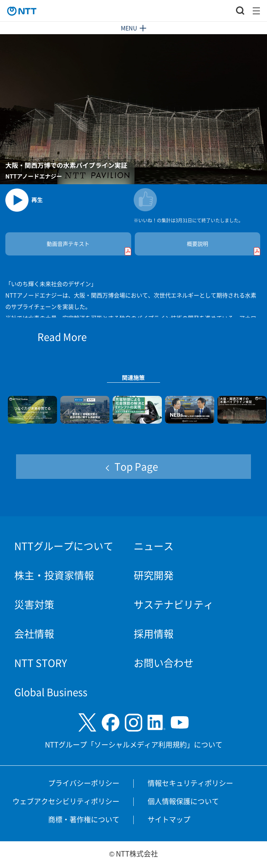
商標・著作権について (84, 819)
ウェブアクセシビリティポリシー (66, 801)
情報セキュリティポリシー (190, 783)
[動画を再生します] (70, 197)
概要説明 (224, 248)
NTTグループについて (64, 546)
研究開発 (154, 575)
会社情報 (34, 634)
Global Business (51, 692)
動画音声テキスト (89, 248)
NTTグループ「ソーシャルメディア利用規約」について (134, 745)
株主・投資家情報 (54, 575)
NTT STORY (41, 663)
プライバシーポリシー (84, 783)
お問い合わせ (164, 663)
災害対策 (34, 604)
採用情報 (154, 634)
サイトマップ (169, 819)
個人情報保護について (183, 801)
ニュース (154, 546)
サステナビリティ (174, 604)
